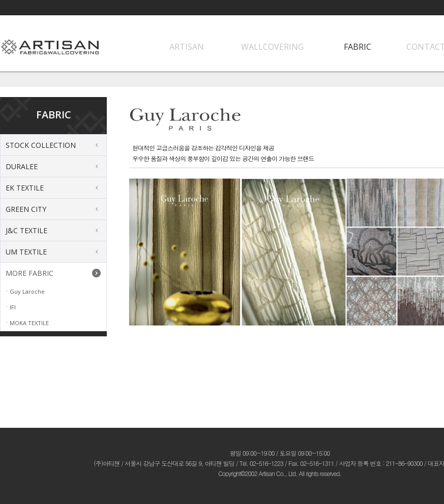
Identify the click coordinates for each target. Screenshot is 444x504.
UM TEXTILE (26, 252)
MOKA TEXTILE (29, 323)
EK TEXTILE (25, 188)
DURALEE (22, 166)
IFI (13, 307)
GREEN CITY (26, 209)
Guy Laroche (27, 291)
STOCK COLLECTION (41, 145)
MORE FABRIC (29, 273)
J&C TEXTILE (26, 230)
